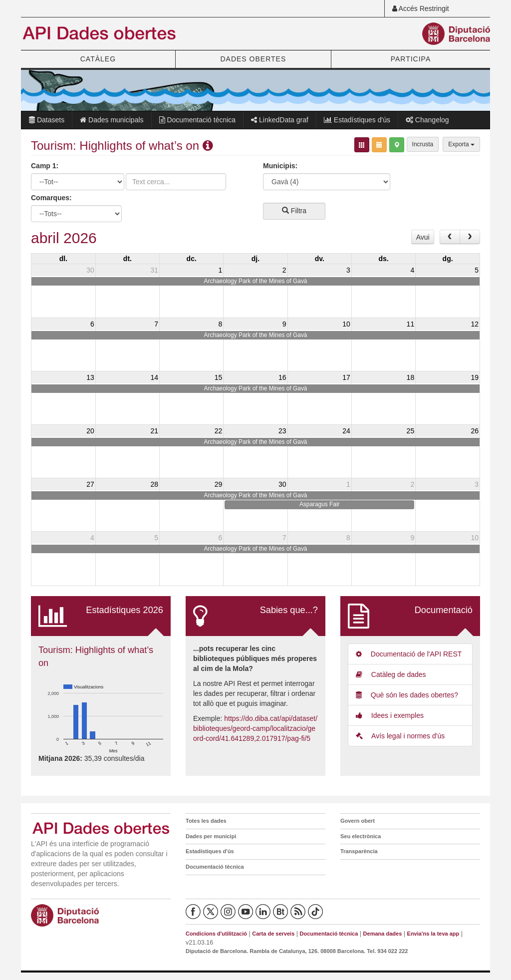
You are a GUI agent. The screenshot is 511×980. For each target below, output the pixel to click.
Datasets (47, 120)
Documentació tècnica (198, 120)
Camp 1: (45, 166)
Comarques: (51, 198)
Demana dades (383, 934)
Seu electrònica (361, 836)
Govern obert (358, 821)
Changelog (427, 120)
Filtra (294, 211)
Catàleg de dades (391, 674)
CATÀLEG (98, 59)
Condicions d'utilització (216, 934)
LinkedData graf (280, 120)
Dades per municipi (211, 836)
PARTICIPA (411, 59)
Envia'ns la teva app (433, 934)
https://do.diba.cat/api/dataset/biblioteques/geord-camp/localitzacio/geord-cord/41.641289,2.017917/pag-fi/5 (255, 728)
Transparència (359, 851)
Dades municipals (112, 120)
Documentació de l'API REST (409, 654)
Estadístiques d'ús (357, 120)
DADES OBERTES (253, 59)
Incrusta (423, 144)
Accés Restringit (421, 8)
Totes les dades (206, 821)
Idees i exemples (390, 715)
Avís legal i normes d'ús (400, 736)
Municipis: (280, 166)
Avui (423, 237)
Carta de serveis (273, 934)
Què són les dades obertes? (407, 695)
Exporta (461, 144)
